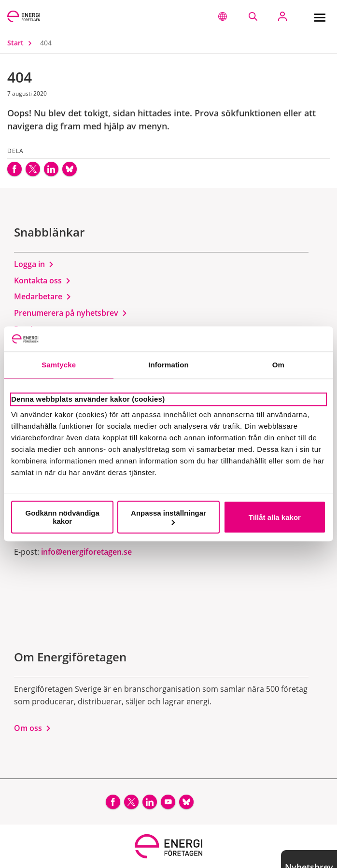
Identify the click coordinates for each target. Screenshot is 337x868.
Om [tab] (278, 365)
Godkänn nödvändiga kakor (63, 517)
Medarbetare (43, 296)
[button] (223, 16)
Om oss (33, 728)
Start (22, 43)
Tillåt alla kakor (275, 517)
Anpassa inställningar (168, 517)
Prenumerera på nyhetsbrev (71, 313)
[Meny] (320, 16)
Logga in (34, 264)
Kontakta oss (42, 280)
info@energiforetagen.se (86, 552)
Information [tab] (168, 365)
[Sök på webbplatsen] (253, 16)
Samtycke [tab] (59, 365)
